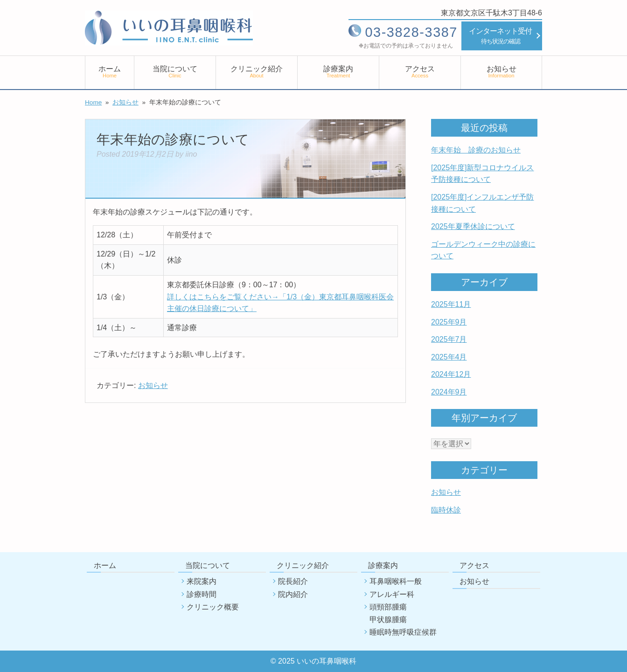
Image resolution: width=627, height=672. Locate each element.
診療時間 (202, 594)
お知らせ (502, 72)
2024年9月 (449, 392)
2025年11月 (451, 304)
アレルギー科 (392, 594)
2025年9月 (449, 322)
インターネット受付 (500, 37)
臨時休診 (446, 510)
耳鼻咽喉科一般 (396, 581)
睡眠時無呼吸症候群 (403, 632)
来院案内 (202, 581)
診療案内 (338, 72)
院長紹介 (293, 581)
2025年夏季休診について (473, 226)
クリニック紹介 (257, 72)
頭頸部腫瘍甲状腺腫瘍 (388, 613)
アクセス (420, 72)
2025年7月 (449, 339)
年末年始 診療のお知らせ (476, 150)
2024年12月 (451, 374)
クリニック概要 (213, 607)
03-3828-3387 (411, 32)
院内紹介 (293, 594)
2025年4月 (449, 357)
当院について (175, 72)
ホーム (110, 72)
